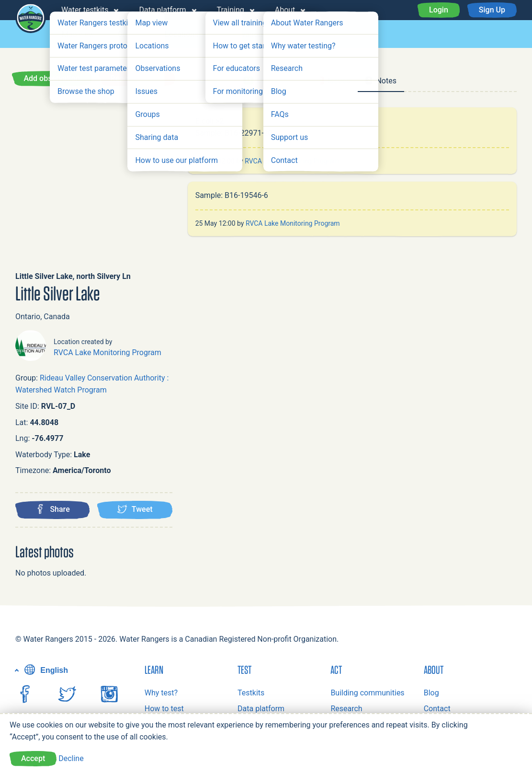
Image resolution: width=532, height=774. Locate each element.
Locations (181, 34)
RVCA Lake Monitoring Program (108, 352)
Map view (78, 34)
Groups (130, 34)
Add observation (51, 78)
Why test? (161, 693)
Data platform (162, 10)
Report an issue (137, 78)
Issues (300, 34)
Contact (437, 709)
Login (439, 10)
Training (231, 10)
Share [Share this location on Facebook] (52, 509)
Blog (431, 693)
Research (346, 709)
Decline (71, 758)
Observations (244, 34)
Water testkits (85, 10)
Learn (154, 670)
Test (244, 670)
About (285, 10)
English (45, 670)
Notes (381, 81)
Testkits (251, 693)
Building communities (367, 693)
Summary (212, 81)
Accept (33, 758)
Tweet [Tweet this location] (135, 509)
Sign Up (492, 10)
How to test (164, 709)
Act (336, 670)
